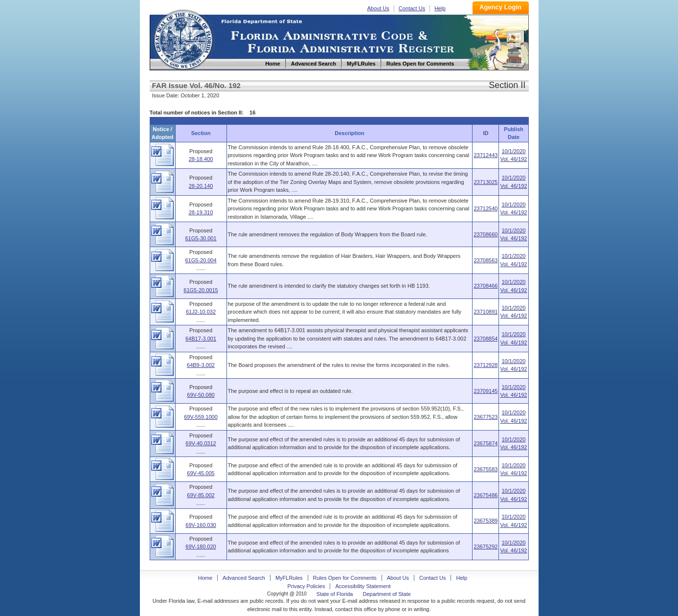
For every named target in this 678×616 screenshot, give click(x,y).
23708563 (486, 260)
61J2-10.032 (201, 312)
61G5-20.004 (201, 260)
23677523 (486, 417)
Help (440, 8)
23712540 (486, 208)
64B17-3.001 (201, 339)
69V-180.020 (201, 547)
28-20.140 (201, 186)
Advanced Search (244, 578)
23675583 (486, 469)
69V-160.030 (201, 525)
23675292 (486, 547)
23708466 (486, 286)
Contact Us (412, 8)
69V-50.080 (201, 395)
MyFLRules (289, 578)
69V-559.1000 (201, 417)
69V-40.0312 (201, 443)
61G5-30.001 (201, 238)
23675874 (486, 443)
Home (183, 38)
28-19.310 (201, 212)
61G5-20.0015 (201, 290)
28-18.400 (201, 159)
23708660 (486, 234)
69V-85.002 (201, 495)
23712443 (486, 155)
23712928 (486, 365)
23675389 (486, 521)
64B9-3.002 (201, 365)
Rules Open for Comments (345, 578)
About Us (378, 8)
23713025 (486, 182)
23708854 (486, 339)
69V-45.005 (201, 473)
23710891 (486, 312)
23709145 (486, 391)
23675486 (486, 495)
